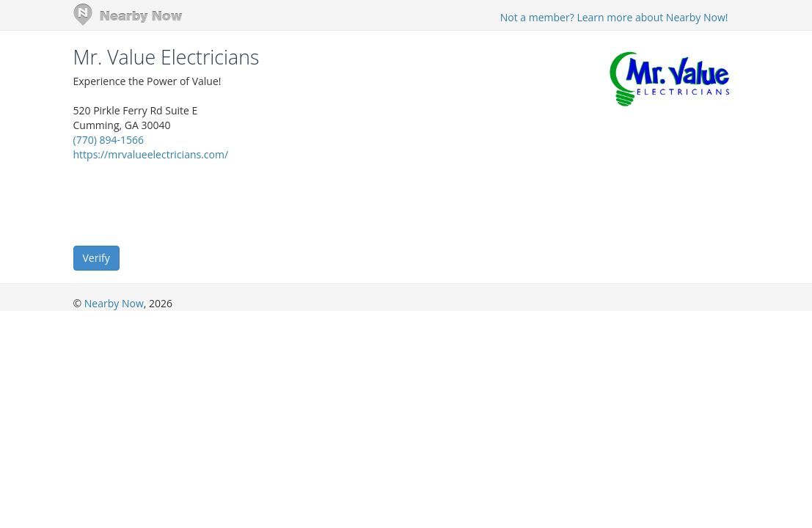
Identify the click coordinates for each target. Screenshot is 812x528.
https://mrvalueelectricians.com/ (151, 154)
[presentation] (185, 202)
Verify (96, 258)
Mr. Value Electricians (167, 57)
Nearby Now (114, 303)
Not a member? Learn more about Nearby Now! (614, 17)
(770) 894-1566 (109, 140)
